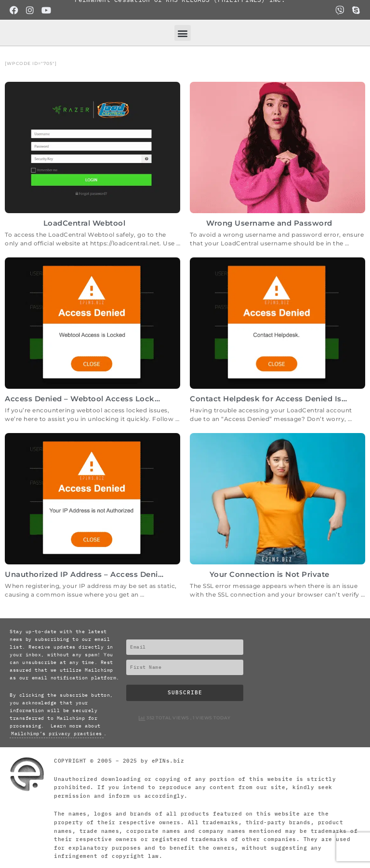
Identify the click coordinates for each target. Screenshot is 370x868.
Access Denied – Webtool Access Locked (85, 399)
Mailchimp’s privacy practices (57, 734)
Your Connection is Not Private (270, 574)
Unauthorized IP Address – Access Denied (86, 574)
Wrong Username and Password (269, 223)
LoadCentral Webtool (85, 223)
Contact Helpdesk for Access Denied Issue (272, 399)
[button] (183, 33)
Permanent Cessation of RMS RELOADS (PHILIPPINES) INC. (180, 9)
